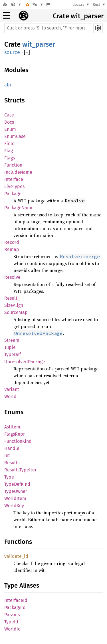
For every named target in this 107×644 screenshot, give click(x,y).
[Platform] (38, 4)
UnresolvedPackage (25, 362)
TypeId (11, 622)
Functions (18, 542)
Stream (12, 340)
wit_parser (39, 44)
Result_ (12, 298)
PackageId (15, 608)
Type (9, 477)
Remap (12, 249)
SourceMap (16, 312)
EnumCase (15, 136)
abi (8, 85)
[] (27, 53)
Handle (12, 448)
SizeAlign (14, 305)
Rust (96, 4)
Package (13, 194)
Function (13, 165)
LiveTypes (14, 186)
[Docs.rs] (5, 4)
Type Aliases (22, 585)
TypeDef (13, 354)
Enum (10, 129)
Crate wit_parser (78, 16)
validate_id (16, 556)
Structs (14, 100)
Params (12, 615)
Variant (12, 389)
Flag (9, 151)
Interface (14, 179)
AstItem (12, 427)
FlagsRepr (15, 434)
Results (12, 463)
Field (10, 144)
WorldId (13, 629)
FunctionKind (18, 441)
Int (7, 456)
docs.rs (78, 4)
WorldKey (14, 506)
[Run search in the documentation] (48, 28)
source (12, 52)
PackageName (19, 208)
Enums (14, 412)
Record (12, 242)
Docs (9, 122)
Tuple (10, 347)
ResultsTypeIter (20, 470)
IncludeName (18, 172)
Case (9, 115)
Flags (10, 158)
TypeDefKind (17, 484)
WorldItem (15, 498)
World (10, 397)
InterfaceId (16, 600)
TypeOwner (16, 491)
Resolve (12, 277)
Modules (16, 70)
